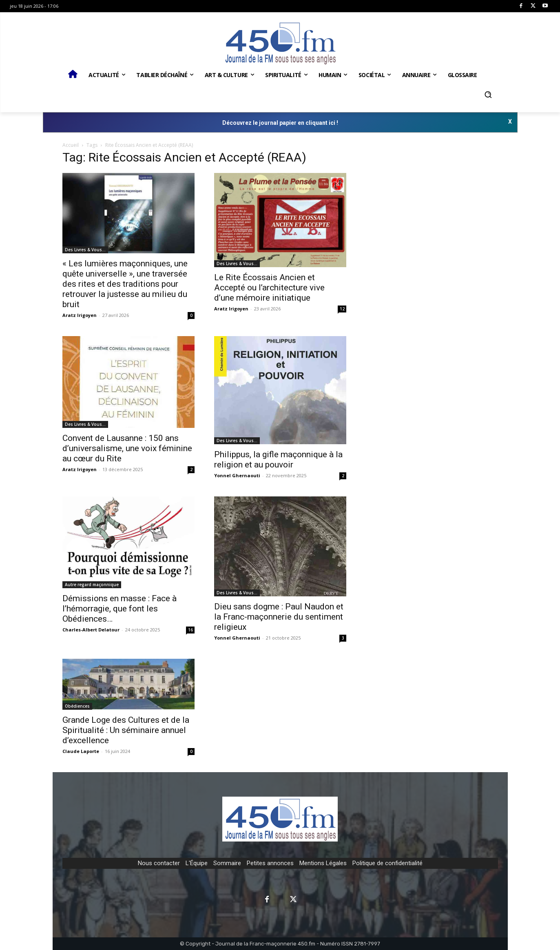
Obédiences (77, 706)
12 (342, 309)
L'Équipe (197, 863)
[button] (488, 95)
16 (190, 630)
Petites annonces (270, 863)
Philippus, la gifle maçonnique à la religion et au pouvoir (278, 459)
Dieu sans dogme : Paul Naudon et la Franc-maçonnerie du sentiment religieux (279, 617)
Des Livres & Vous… (85, 250)
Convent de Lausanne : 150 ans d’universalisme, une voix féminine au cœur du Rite (127, 448)
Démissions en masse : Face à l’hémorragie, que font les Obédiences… (120, 609)
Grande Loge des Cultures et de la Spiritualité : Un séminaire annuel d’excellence (126, 730)
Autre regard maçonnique (92, 585)
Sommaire (227, 863)
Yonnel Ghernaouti (237, 475)
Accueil (71, 145)
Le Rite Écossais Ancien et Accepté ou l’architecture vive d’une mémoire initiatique (269, 288)
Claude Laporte (81, 751)
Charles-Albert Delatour (91, 630)
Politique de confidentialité (387, 863)
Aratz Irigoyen (80, 315)
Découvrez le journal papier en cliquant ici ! (280, 123)
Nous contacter (159, 863)
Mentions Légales (323, 863)
